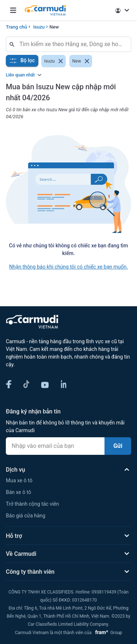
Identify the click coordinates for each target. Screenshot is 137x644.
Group (107, 633)
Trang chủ (16, 27)
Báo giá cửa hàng (26, 516)
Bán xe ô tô (18, 492)
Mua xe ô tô (19, 480)
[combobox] (71, 44)
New (54, 27)
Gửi (118, 446)
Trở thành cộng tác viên (32, 504)
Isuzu (39, 27)
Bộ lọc (22, 61)
